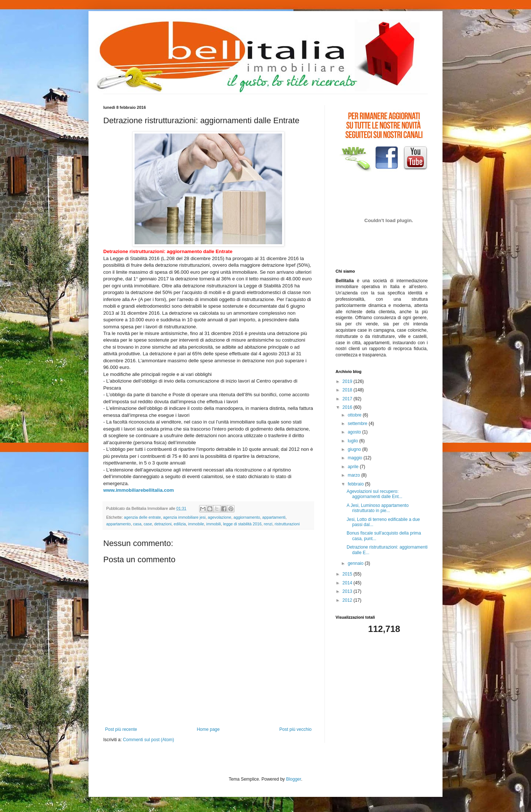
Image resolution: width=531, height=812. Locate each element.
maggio (356, 458)
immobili (214, 524)
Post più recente (121, 729)
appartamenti (274, 517)
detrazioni (163, 524)
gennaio (356, 563)
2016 (348, 407)
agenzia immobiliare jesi (184, 517)
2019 (348, 381)
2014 (348, 583)
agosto (355, 432)
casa (137, 524)
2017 (348, 399)
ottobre (355, 415)
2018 (348, 390)
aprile (354, 467)
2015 (348, 574)
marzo (355, 475)
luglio (353, 441)
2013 (348, 591)
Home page (208, 729)
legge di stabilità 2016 (242, 524)
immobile (196, 524)
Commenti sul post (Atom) (148, 740)
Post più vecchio (296, 729)
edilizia (180, 524)
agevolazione (219, 517)
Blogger (294, 779)
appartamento (119, 524)
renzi (268, 524)
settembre (358, 424)
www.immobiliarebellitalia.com (139, 490)
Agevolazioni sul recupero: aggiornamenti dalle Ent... (374, 494)
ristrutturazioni (287, 524)
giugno (355, 449)
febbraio (356, 484)
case (148, 524)
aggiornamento (247, 517)
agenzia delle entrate (142, 517)
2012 (348, 600)
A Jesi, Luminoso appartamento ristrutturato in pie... (378, 508)
